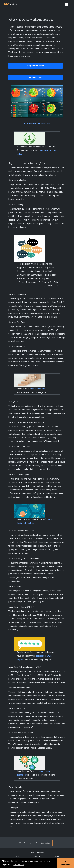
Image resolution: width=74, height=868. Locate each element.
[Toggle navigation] (66, 5)
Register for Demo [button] (36, 66)
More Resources (37, 853)
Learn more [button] (19, 865)
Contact (37, 857)
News (57, 857)
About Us (17, 857)
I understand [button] (65, 863)
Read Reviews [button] (35, 77)
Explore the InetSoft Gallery (37, 123)
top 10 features (38, 389)
